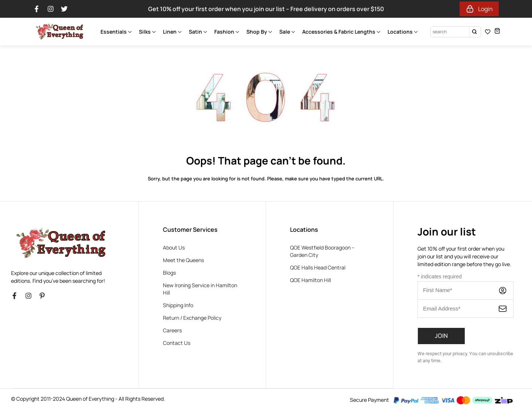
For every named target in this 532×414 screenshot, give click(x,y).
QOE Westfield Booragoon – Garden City (322, 251)
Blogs (169, 273)
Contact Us (177, 343)
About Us (174, 247)
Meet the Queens (183, 260)
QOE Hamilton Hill (311, 280)
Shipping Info (178, 305)
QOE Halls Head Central (318, 267)
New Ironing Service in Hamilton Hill (200, 289)
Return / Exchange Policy (192, 318)
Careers (172, 330)
